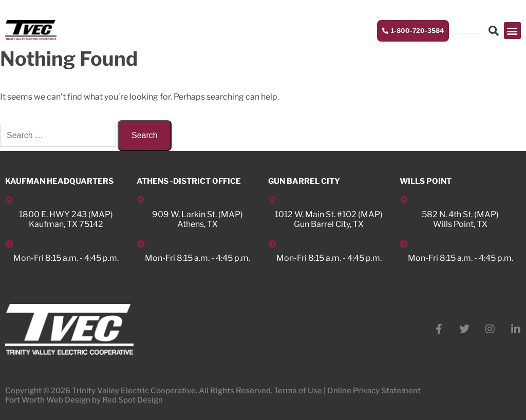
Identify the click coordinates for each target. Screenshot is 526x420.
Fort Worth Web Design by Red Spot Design (84, 400)
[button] (512, 31)
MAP (101, 214)
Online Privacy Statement (374, 391)
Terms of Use (298, 391)
